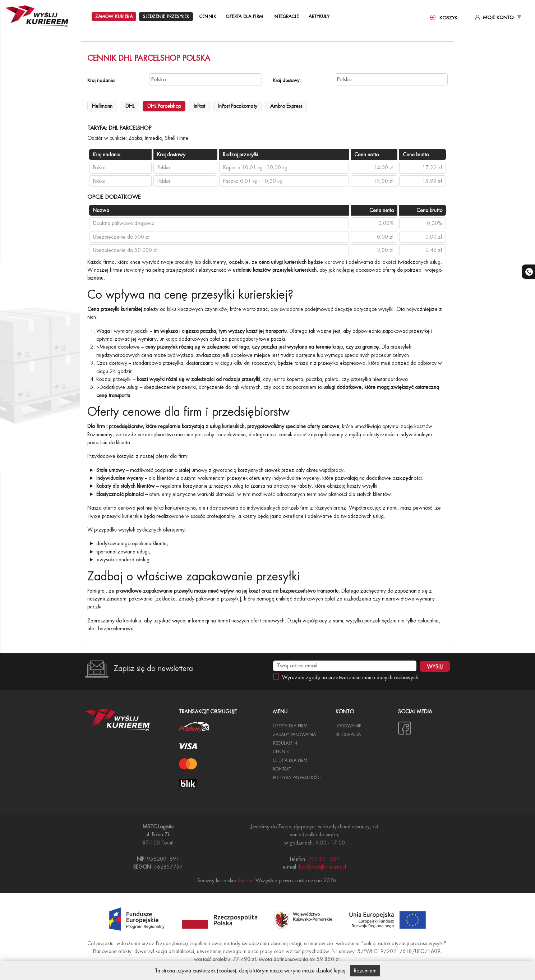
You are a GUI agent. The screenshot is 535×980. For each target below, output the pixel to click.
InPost (199, 106)
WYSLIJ (435, 667)
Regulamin (285, 743)
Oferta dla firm (290, 760)
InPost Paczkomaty (238, 106)
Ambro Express (286, 106)
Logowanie (348, 726)
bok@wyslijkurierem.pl (322, 867)
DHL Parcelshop (164, 106)
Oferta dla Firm (245, 17)
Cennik (208, 17)
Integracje (286, 17)
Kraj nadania (101, 80)
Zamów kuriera (114, 17)
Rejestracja (348, 735)
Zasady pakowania (294, 735)
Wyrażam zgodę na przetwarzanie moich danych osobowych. (351, 677)
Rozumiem (365, 971)
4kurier (245, 880)
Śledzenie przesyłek (166, 17)
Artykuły (320, 17)
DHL (130, 106)
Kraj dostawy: (287, 80)
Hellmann (102, 106)
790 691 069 (324, 859)
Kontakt (282, 769)
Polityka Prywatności (297, 778)
